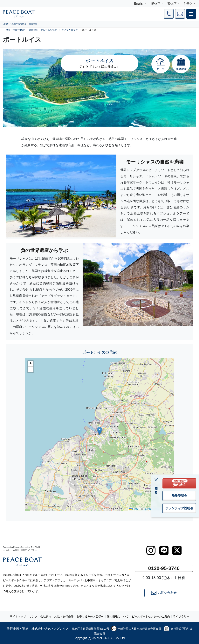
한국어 (188, 4)
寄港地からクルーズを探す (43, 30)
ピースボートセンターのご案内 (151, 616)
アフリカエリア (70, 30)
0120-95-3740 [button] (164, 568)
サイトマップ (18, 616)
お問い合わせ (164, 593)
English (139, 4)
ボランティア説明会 (179, 508)
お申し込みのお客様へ (90, 616)
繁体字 (172, 4)
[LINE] (164, 550)
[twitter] (177, 550)
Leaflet (134, 509)
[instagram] (151, 550)
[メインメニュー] (191, 14)
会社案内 (46, 616)
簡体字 (156, 4)
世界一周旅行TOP (15, 30)
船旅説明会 (179, 496)
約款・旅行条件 (64, 616)
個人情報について (118, 616)
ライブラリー (181, 616)
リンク (33, 616)
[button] (100, 431)
